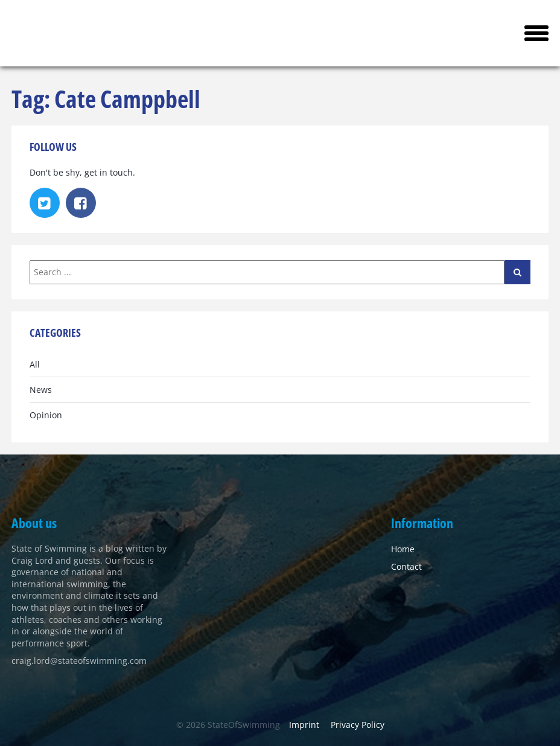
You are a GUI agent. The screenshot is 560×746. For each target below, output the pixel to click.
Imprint (304, 725)
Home (403, 549)
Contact (406, 566)
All (35, 364)
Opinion (46, 415)
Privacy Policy (358, 725)
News (41, 390)
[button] (536, 33)
